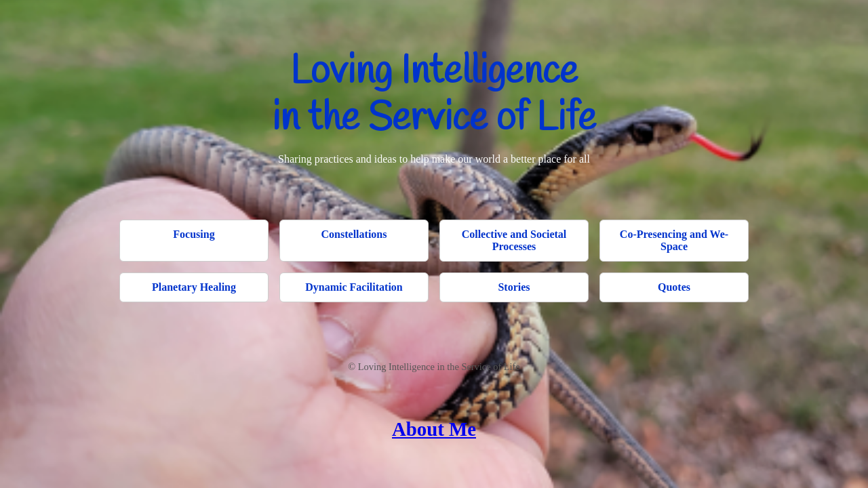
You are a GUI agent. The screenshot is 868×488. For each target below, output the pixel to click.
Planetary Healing (194, 287)
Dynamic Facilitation (354, 287)
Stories (514, 287)
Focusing (194, 234)
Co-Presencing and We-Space (674, 240)
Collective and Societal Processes (514, 240)
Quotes (674, 287)
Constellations (354, 234)
